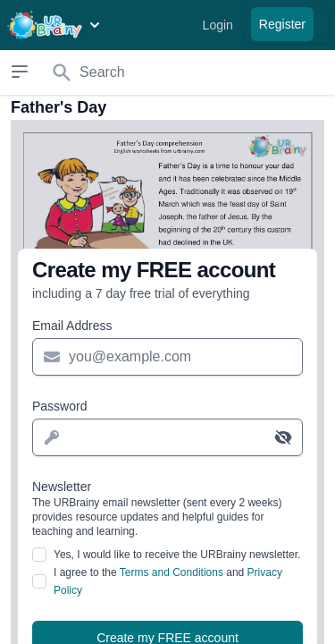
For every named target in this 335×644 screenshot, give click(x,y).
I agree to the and (168, 581)
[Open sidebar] (19, 72)
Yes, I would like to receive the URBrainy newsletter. (177, 555)
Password (59, 406)
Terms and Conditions (172, 572)
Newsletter (167, 509)
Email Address (72, 326)
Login (218, 25)
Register (282, 24)
